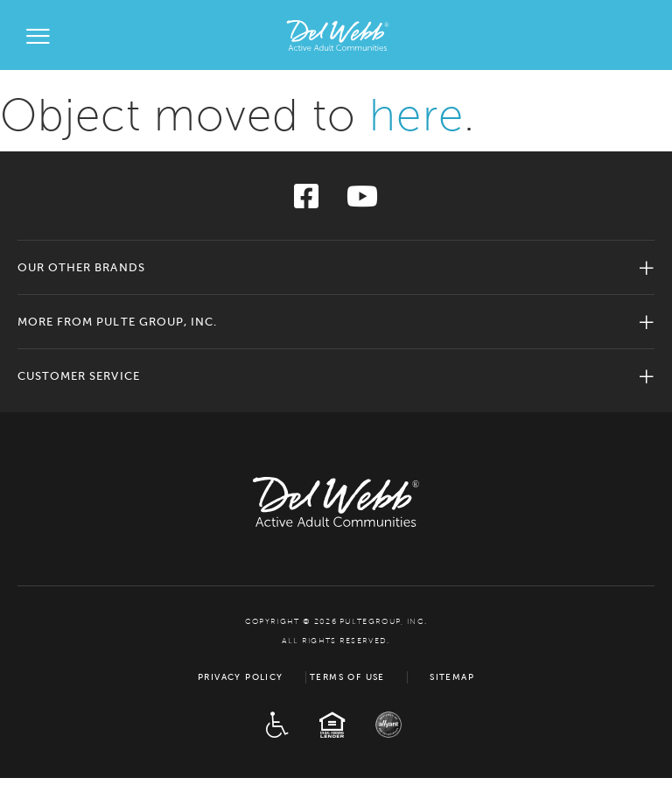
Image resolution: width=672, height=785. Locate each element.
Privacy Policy (241, 677)
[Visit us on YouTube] (362, 202)
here (416, 116)
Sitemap (452, 677)
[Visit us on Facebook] (306, 202)
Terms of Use (347, 677)
